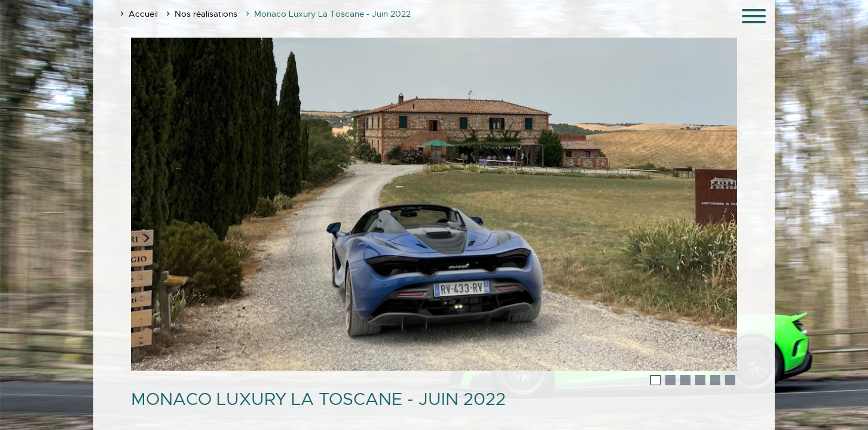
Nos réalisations (206, 14)
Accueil (143, 14)
